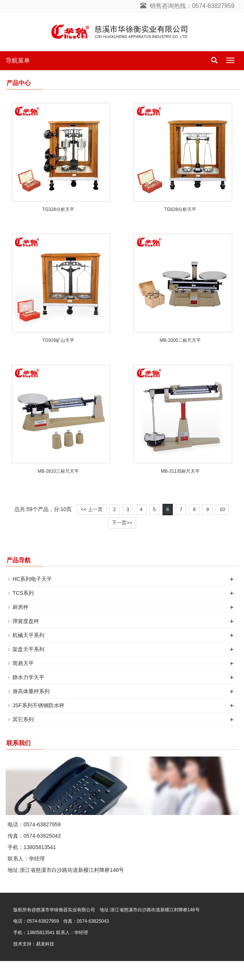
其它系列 (23, 719)
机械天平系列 (28, 635)
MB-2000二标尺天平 (180, 340)
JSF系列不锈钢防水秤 (38, 705)
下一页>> (122, 523)
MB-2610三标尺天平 (58, 471)
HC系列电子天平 (32, 579)
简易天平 (23, 663)
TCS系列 (23, 593)
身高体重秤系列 (31, 691)
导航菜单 (18, 61)
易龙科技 (45, 944)
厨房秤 (20, 607)
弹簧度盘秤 (26, 621)
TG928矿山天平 (58, 340)
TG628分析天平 (180, 209)
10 (222, 509)
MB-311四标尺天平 (180, 471)
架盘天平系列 (28, 649)
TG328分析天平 (58, 209)
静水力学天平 (28, 677)
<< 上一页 (92, 509)
